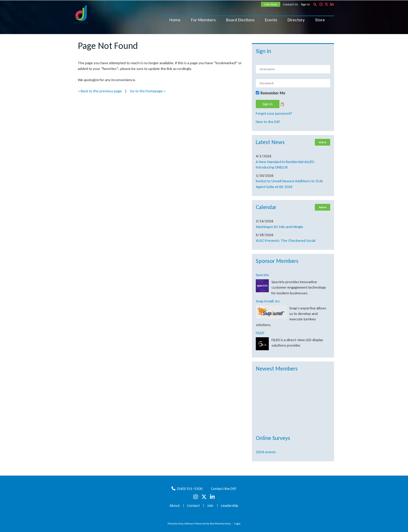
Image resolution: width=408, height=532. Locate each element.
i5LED (260, 333)
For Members (203, 20)
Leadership (230, 505)
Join (210, 505)
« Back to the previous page (100, 91)
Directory (296, 20)
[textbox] (315, 4)
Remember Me (273, 93)
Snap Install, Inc (268, 301)
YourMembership (220, 524)
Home (175, 20)
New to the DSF (268, 122)
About (175, 505)
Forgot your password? (274, 113)
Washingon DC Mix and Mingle (279, 227)
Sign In (305, 4)
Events (271, 20)
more (323, 142)
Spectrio (262, 275)
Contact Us (291, 4)
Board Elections (240, 20)
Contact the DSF (224, 489)
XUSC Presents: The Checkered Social (286, 241)
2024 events (266, 452)
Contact (193, 505)
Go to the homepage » (148, 91)
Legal (237, 524)
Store (320, 20)
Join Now (271, 4)
